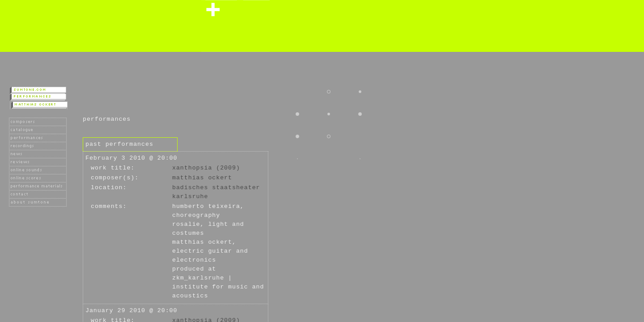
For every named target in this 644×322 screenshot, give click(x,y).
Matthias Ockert (202, 178)
